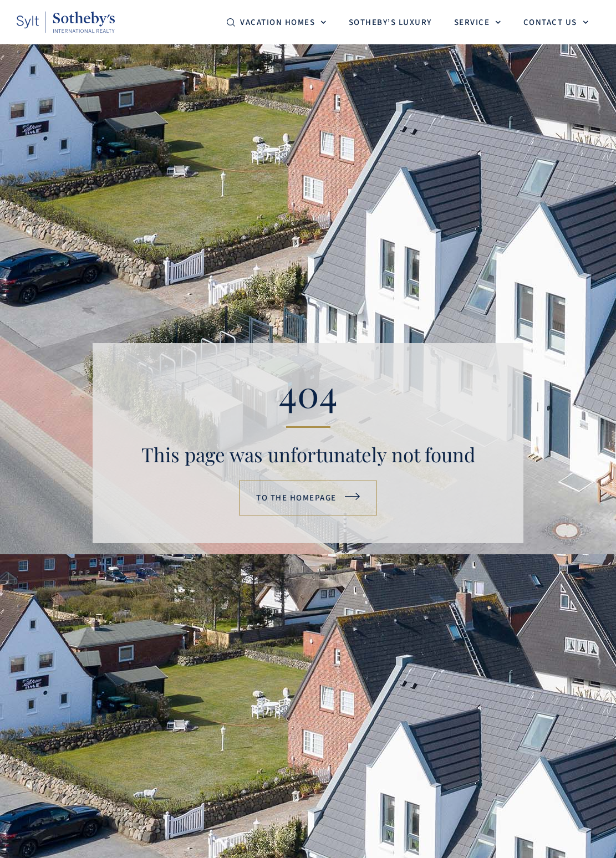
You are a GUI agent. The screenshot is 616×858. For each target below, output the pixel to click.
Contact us (556, 22)
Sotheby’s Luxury (390, 22)
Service (478, 22)
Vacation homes (283, 22)
